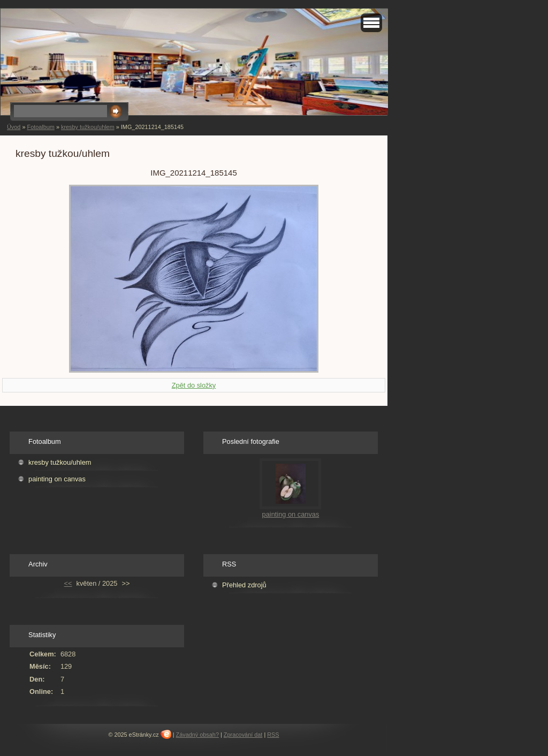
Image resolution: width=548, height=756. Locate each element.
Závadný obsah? (197, 735)
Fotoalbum (40, 127)
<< (68, 583)
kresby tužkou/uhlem (88, 127)
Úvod (14, 127)
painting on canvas (57, 479)
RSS (273, 735)
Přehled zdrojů (244, 585)
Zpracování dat (243, 735)
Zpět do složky (194, 385)
